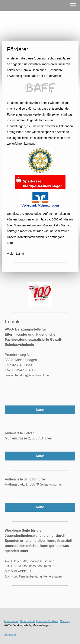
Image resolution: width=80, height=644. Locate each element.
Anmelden (10, 635)
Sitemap (65, 621)
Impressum (11, 621)
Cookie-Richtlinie (48, 621)
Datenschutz (28, 621)
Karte (40, 410)
